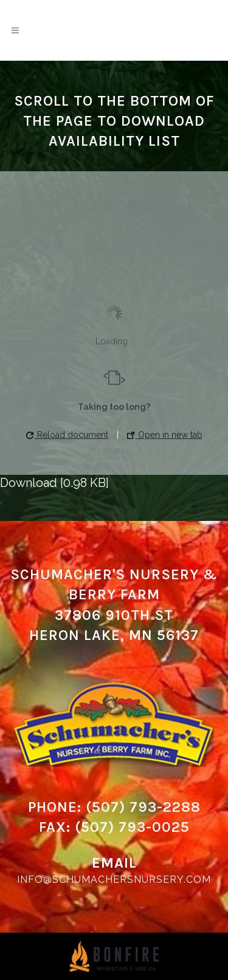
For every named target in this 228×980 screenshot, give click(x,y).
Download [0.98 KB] (54, 483)
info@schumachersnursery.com (114, 880)
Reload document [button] (67, 435)
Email (114, 863)
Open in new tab (165, 435)
